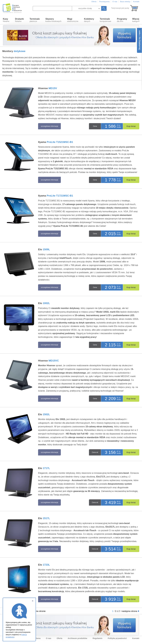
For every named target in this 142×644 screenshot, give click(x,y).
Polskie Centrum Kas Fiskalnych (13, 8)
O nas (115, 2)
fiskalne (6, 20)
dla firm (122, 20)
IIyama (56, 142)
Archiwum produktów (77, 638)
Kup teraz (131, 126)
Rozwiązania (104, 2)
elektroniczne (73, 20)
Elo (44, 249)
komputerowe (106, 20)
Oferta (94, 2)
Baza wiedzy (125, 2)
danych (89, 20)
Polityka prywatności (117, 638)
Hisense (48, 88)
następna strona (129, 611)
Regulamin (98, 638)
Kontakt (136, 2)
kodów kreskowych (53, 20)
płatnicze (35, 20)
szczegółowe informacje (49, 126)
